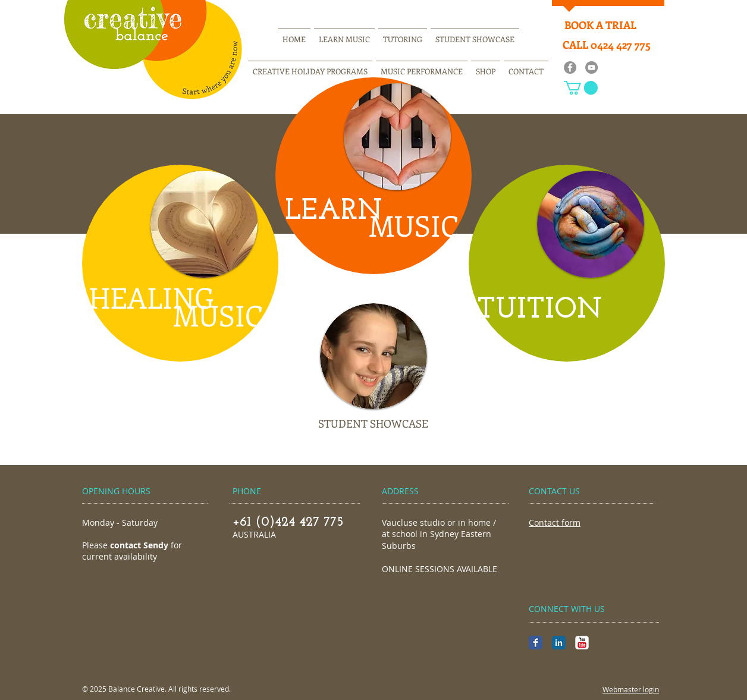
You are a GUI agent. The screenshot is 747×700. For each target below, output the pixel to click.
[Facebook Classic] (536, 643)
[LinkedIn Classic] (559, 643)
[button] (581, 88)
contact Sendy (139, 545)
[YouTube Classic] (582, 643)
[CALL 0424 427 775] (607, 45)
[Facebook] (570, 68)
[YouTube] (591, 68)
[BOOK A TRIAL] (600, 26)
